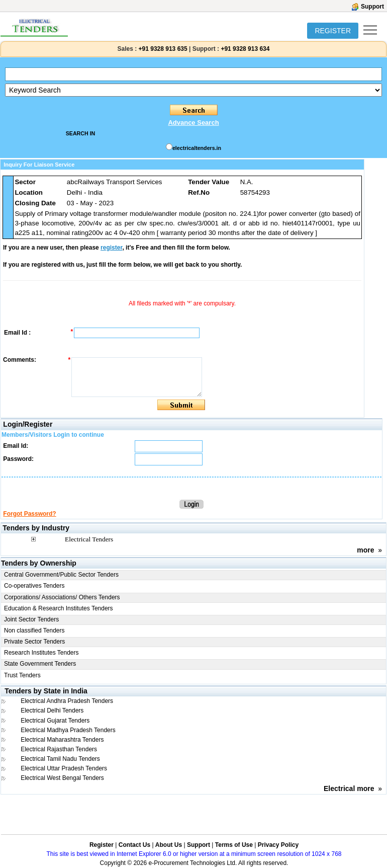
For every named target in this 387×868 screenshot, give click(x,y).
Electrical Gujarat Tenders (55, 721)
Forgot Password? (29, 514)
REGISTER (333, 31)
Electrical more (349, 788)
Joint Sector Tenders (31, 619)
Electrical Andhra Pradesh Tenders (67, 701)
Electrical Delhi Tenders (52, 711)
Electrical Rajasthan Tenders (59, 749)
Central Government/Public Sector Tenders (61, 575)
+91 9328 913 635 (162, 49)
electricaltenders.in (197, 148)
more (365, 550)
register (111, 248)
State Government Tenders (40, 664)
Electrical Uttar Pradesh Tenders (64, 768)
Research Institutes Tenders (41, 653)
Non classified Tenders (34, 630)
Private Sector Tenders (34, 642)
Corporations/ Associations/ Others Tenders (62, 597)
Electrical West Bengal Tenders (62, 778)
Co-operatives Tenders (34, 586)
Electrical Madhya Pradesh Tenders (68, 730)
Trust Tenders (22, 675)
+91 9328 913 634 (245, 49)
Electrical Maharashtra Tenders (62, 740)
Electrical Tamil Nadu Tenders (60, 759)
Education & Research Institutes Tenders (59, 608)
